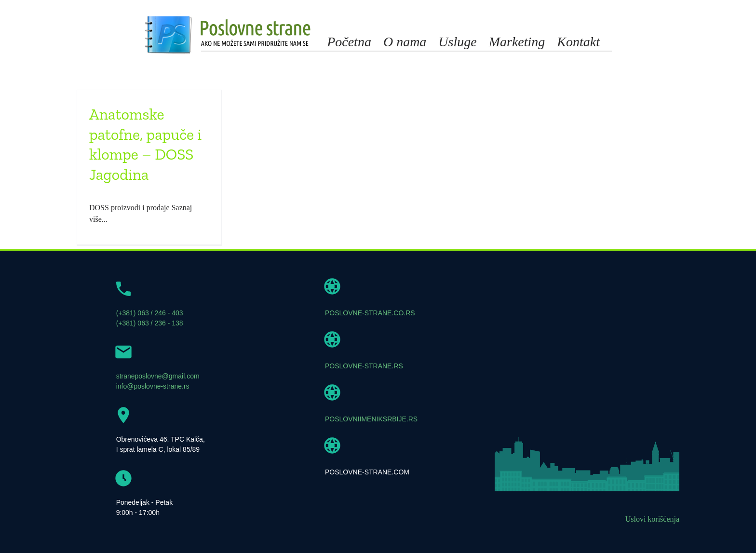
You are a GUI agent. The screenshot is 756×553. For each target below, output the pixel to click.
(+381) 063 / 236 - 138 (150, 323)
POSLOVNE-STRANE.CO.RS (370, 313)
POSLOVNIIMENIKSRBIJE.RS (371, 419)
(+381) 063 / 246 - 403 (150, 313)
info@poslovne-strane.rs (153, 386)
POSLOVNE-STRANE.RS (364, 366)
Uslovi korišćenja (652, 519)
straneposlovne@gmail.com (158, 376)
